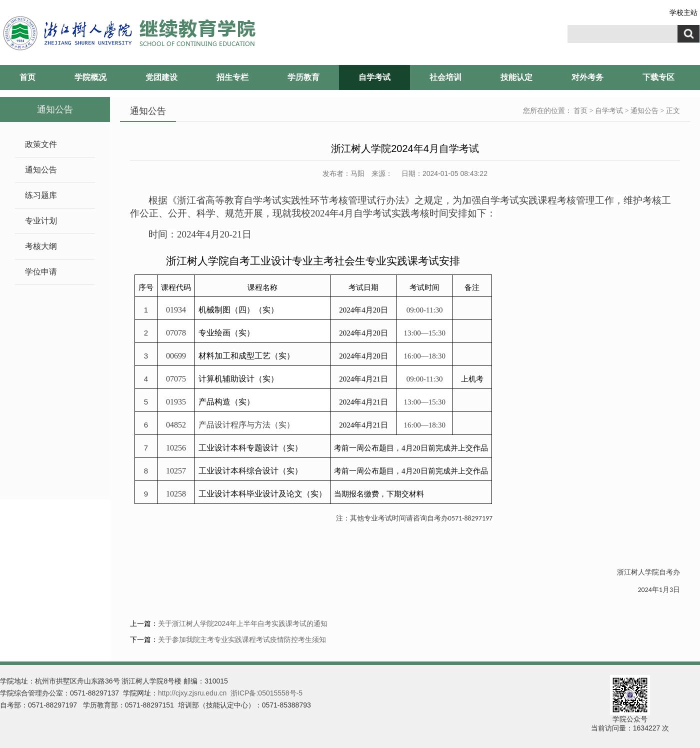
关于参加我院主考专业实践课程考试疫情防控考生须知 (242, 639)
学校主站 (683, 12)
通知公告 (41, 170)
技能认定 (516, 77)
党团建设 (161, 77)
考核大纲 (41, 246)
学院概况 (90, 77)
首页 (27, 77)
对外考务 (587, 77)
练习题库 (41, 195)
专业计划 (41, 221)
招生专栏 (232, 77)
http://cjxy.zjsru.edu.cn (192, 693)
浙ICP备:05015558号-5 (266, 693)
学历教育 (303, 77)
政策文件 (41, 144)
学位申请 (41, 272)
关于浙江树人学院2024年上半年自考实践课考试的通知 (243, 623)
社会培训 (445, 77)
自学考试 (374, 77)
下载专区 (658, 77)
